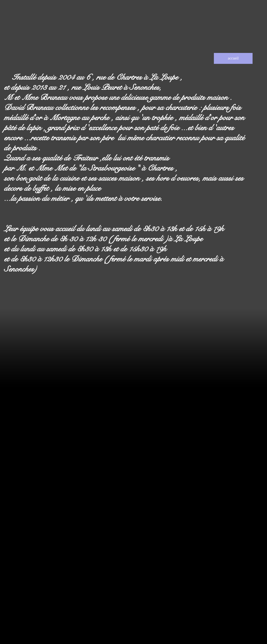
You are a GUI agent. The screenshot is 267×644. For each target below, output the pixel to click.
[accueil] (233, 58)
